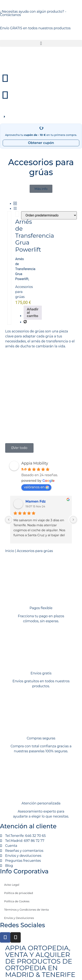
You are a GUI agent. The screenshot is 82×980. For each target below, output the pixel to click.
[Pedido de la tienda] (49, 215)
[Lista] (15, 209)
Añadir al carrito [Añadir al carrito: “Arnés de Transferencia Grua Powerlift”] (33, 313)
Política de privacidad (19, 893)
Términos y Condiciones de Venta (26, 910)
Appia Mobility (35, 463)
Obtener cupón (41, 143)
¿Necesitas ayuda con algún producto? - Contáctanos (33, 13)
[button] (41, 43)
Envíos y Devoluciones (19, 918)
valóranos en (36, 487)
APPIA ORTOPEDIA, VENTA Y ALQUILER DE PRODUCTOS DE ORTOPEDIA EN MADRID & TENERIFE (40, 961)
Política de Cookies (17, 901)
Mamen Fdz (36, 501)
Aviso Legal (12, 885)
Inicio (10, 551)
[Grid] (15, 204)
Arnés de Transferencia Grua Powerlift (35, 236)
